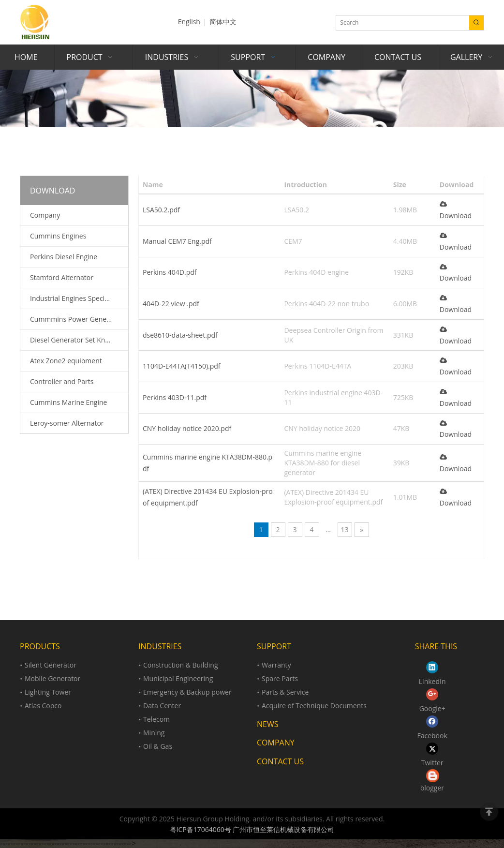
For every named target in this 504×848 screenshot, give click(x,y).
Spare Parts (280, 678)
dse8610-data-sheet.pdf (180, 335)
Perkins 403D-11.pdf (175, 397)
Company (45, 215)
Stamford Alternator (62, 277)
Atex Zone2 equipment (66, 361)
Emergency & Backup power (187, 692)
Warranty (276, 665)
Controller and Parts (62, 381)
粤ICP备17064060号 (200, 829)
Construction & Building (181, 665)
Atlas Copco (43, 706)
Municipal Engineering (178, 678)
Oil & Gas (158, 746)
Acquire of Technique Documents (314, 706)
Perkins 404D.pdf (170, 272)
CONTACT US (280, 761)
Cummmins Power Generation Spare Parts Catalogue (79, 319)
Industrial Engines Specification (79, 298)
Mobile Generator (52, 678)
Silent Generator (51, 665)
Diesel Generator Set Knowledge (79, 340)
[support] (252, 98)
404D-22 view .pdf (171, 304)
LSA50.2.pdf (161, 210)
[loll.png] (433, 776)
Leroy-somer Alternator (67, 423)
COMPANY (276, 743)
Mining (154, 733)
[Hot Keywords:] (476, 23)
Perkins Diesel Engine (64, 257)
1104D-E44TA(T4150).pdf (182, 366)
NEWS (267, 724)
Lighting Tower (48, 692)
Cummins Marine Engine (68, 402)
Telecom (156, 719)
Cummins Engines (58, 236)
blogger (432, 788)
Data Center (162, 706)
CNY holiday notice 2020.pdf (187, 428)
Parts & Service (285, 692)
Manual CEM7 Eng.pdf (177, 241)
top (489, 812)
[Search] (403, 23)
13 (344, 529)
